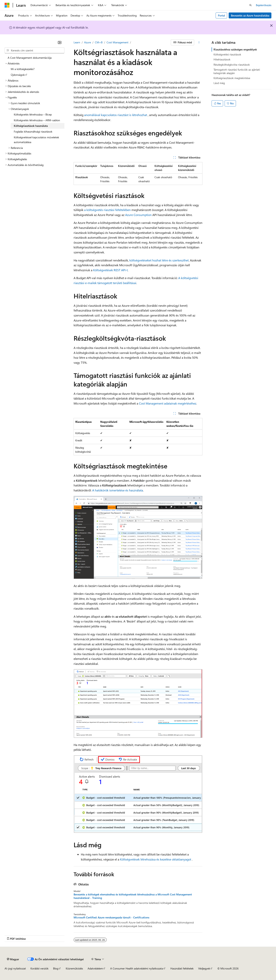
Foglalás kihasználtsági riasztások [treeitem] (33, 131)
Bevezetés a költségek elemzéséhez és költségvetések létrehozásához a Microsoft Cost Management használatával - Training (133, 896)
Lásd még (219, 83)
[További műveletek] (199, 42)
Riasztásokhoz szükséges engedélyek (235, 49)
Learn (77, 42)
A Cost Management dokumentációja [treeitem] (30, 58)
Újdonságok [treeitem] (18, 75)
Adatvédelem (95, 968)
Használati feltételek (182, 968)
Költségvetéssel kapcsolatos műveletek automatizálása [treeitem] (36, 140)
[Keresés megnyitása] (251, 5)
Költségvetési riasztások (227, 54)
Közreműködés (74, 968)
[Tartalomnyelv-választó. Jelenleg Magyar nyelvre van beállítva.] (13, 959)
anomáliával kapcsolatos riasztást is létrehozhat (116, 115)
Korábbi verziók (39, 968)
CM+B (99, 42)
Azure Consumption (138, 215)
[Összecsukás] (60, 42)
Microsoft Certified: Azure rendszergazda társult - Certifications (111, 917)
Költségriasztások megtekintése (232, 78)
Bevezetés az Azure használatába (250, 15)
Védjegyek (204, 968)
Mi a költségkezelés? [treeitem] (23, 69)
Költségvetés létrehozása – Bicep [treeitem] (33, 114)
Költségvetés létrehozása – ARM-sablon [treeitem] (37, 120)
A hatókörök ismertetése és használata (118, 490)
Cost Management (117, 42)
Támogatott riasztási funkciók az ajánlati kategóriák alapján (237, 71)
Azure (87, 42)
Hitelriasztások (222, 59)
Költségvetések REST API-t (110, 270)
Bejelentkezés (264, 5)
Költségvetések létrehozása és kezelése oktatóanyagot (156, 859)
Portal (221, 15)
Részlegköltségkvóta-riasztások (232, 65)
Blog (56, 968)
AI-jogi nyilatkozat (15, 968)
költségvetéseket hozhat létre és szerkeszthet (159, 260)
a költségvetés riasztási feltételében (107, 210)
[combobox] (34, 50)
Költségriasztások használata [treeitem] (31, 126)
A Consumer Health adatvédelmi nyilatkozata (137, 968)
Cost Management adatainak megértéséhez (168, 403)
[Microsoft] (7, 5)
